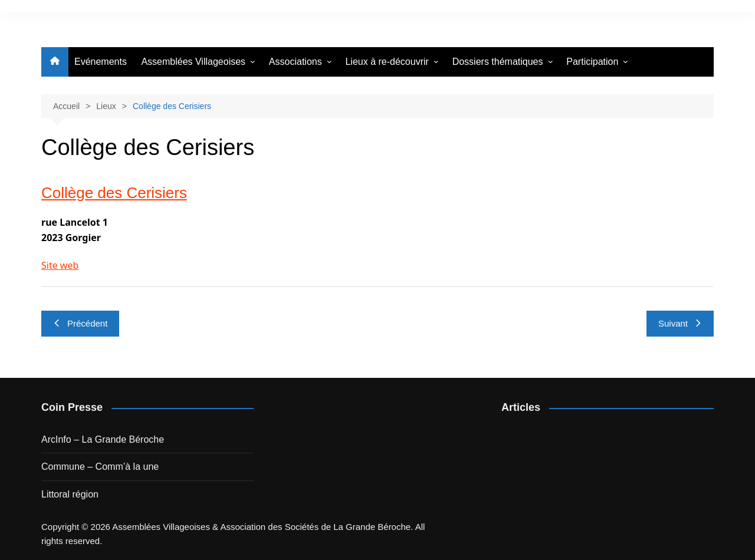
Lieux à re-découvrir (387, 62)
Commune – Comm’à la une (100, 467)
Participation (592, 62)
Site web (60, 265)
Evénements (101, 62)
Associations (296, 62)
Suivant (680, 323)
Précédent (80, 323)
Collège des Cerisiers (114, 193)
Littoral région (70, 494)
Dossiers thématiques (498, 62)
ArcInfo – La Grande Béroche (103, 439)
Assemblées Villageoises (193, 62)
